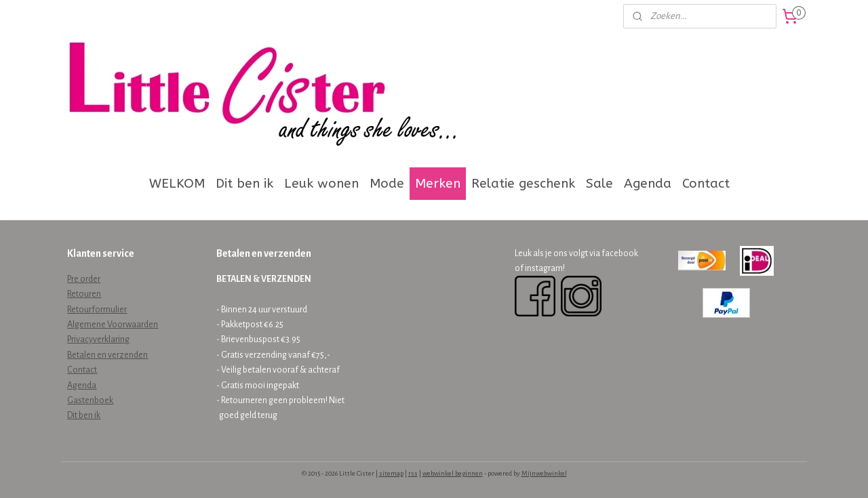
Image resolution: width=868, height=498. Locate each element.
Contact (706, 184)
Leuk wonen (321, 184)
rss (413, 473)
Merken (438, 184)
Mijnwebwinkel (544, 473)
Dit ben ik (244, 184)
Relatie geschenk (523, 184)
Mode (387, 184)
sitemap (391, 473)
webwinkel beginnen (453, 473)
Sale (599, 184)
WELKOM (177, 184)
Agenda (648, 184)
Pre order (84, 279)
